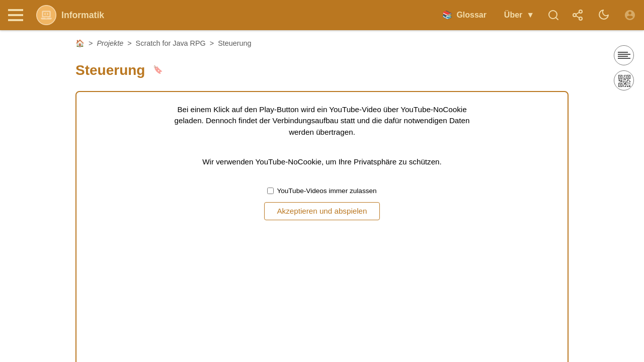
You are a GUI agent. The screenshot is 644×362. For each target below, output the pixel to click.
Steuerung (234, 43)
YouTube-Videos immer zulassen (322, 191)
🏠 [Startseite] (80, 43)
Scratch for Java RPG (171, 43)
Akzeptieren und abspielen (322, 211)
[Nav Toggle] (18, 15)
